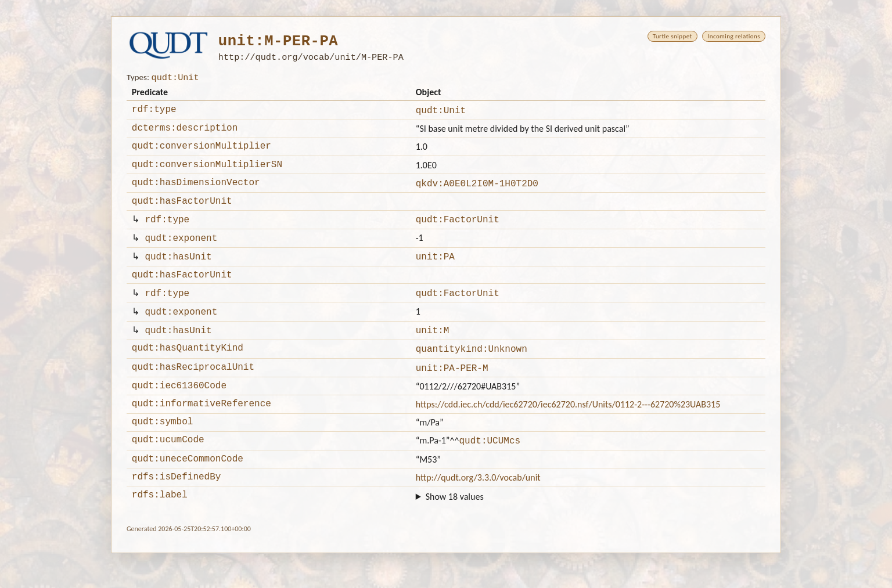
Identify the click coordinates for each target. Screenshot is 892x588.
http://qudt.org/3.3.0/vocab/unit (478, 511)
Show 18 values (455, 531)
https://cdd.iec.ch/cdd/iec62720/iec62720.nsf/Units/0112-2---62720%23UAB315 (568, 431)
